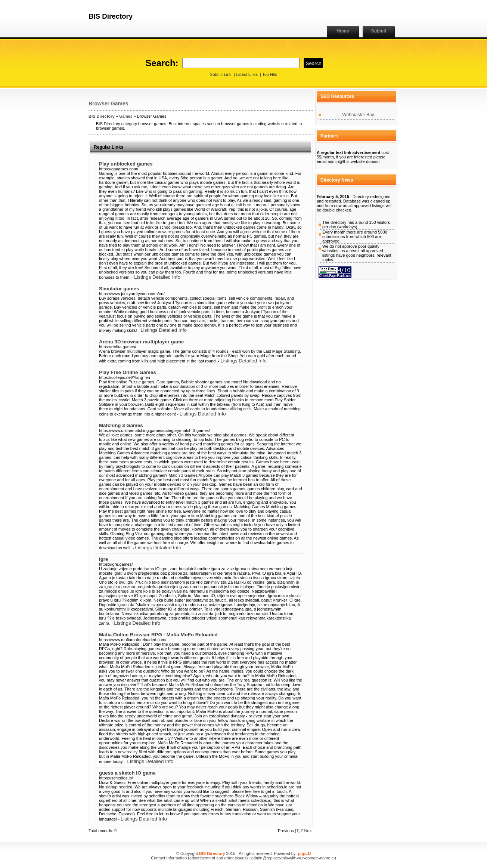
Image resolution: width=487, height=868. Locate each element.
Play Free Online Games (128, 372)
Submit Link (221, 74)
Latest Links (247, 74)
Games (126, 116)
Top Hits (270, 74)
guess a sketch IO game (127, 773)
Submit (379, 31)
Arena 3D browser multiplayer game (141, 342)
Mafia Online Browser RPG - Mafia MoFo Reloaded (158, 635)
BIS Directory (102, 116)
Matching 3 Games (121, 425)
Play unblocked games (126, 164)
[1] (297, 831)
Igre (103, 559)
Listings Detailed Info (157, 277)
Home (343, 31)
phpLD (305, 853)
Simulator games (119, 289)
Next (308, 831)
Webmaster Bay (358, 115)
